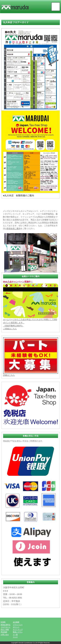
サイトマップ (18, 630)
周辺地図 (4, 632)
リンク (15, 637)
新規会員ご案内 (14, 229)
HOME (3, 622)
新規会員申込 (6, 625)
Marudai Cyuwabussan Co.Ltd (28, 643)
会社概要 (16, 622)
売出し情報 (5, 630)
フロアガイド (6, 627)
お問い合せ (5, 635)
